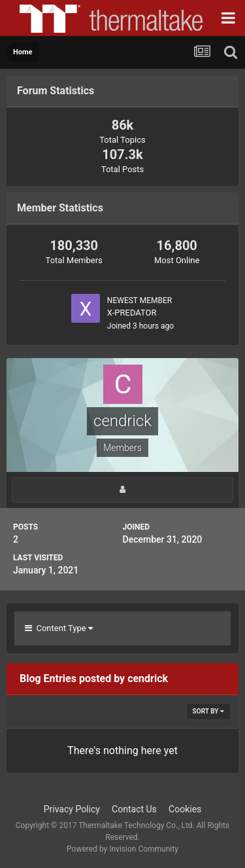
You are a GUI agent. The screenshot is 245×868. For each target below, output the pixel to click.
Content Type (59, 628)
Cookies (185, 809)
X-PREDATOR (132, 313)
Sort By (208, 711)
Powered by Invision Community (122, 849)
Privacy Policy (72, 809)
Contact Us (134, 809)
